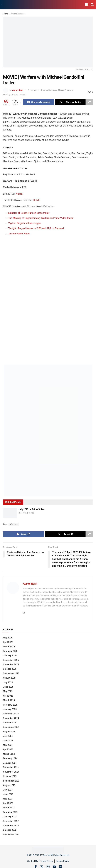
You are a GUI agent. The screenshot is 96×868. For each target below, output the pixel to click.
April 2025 (8, 696)
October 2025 (10, 669)
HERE (19, 194)
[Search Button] (92, 5)
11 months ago (27, 513)
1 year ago (33, 90)
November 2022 (11, 826)
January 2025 (10, 709)
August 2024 (9, 732)
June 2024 (8, 741)
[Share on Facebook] (39, 102)
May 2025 (8, 691)
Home (6, 14)
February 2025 (10, 705)
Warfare (14, 524)
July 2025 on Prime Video (32, 509)
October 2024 (10, 723)
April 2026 (8, 642)
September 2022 (11, 835)
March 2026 (9, 647)
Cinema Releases (18, 14)
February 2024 (10, 758)
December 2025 (11, 660)
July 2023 (8, 790)
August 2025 (9, 678)
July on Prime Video (19, 234)
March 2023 (9, 808)
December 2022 (11, 821)
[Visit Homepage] (2, 5)
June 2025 (8, 687)
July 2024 (8, 736)
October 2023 (10, 776)
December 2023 (11, 767)
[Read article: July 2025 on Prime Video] (10, 513)
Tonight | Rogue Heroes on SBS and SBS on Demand (36, 228)
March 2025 (9, 700)
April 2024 (8, 749)
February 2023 (10, 812)
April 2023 (8, 803)
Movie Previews (66, 90)
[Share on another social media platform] (90, 102)
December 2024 (11, 714)
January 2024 (10, 763)
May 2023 (8, 799)
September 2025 (11, 673)
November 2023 (11, 772)
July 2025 (8, 682)
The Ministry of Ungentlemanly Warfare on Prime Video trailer (41, 218)
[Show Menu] (86, 5)
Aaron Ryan (18, 90)
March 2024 (9, 754)
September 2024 (11, 727)
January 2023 (10, 817)
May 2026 (8, 638)
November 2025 (11, 664)
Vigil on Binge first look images (25, 223)
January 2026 (10, 655)
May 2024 (8, 745)
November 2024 (11, 718)
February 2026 (10, 651)
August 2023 (9, 785)
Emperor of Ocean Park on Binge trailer (29, 213)
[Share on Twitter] (70, 102)
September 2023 (11, 781)
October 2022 (10, 830)
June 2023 (8, 794)
